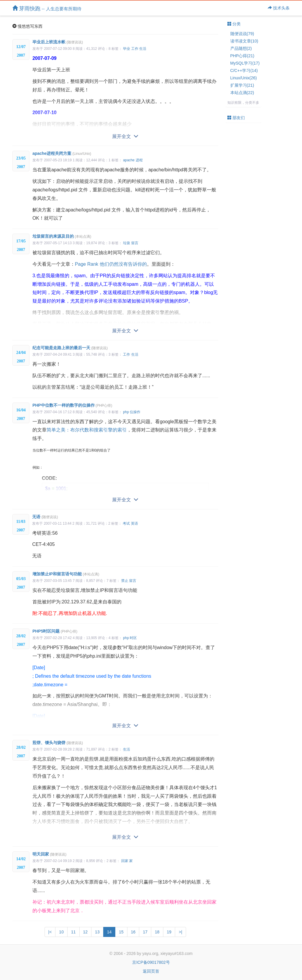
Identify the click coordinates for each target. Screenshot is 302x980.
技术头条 (279, 8)
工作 (135, 49)
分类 (234, 24)
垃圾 (127, 243)
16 (133, 932)
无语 (45, 517)
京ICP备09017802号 (151, 962)
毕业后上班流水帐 (58, 42)
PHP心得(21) (242, 56)
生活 (143, 49)
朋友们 (236, 118)
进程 (139, 160)
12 (86, 932)
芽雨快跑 (47, 8)
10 (61, 932)
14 (109, 932)
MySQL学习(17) (245, 63)
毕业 (127, 49)
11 (73, 932)
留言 (135, 243)
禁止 (125, 581)
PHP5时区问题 (55, 631)
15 (121, 932)
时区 (133, 638)
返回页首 (151, 971)
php (126, 412)
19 (169, 932)
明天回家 (49, 854)
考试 (126, 523)
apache (129, 160)
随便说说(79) (242, 34)
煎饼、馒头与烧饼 (58, 743)
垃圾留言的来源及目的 (62, 236)
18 (157, 932)
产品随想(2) (241, 48)
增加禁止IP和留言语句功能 (66, 574)
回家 (125, 861)
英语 (134, 523)
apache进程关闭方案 (62, 153)
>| (180, 932)
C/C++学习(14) (244, 70)
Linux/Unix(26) (244, 78)
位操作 (135, 412)
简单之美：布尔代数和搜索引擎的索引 (87, 430)
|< (50, 932)
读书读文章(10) (244, 41)
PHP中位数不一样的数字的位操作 (72, 405)
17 (145, 932)
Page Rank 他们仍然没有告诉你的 (111, 264)
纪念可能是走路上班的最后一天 (70, 348)
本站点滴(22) (242, 93)
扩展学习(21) (242, 85)
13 (97, 932)
